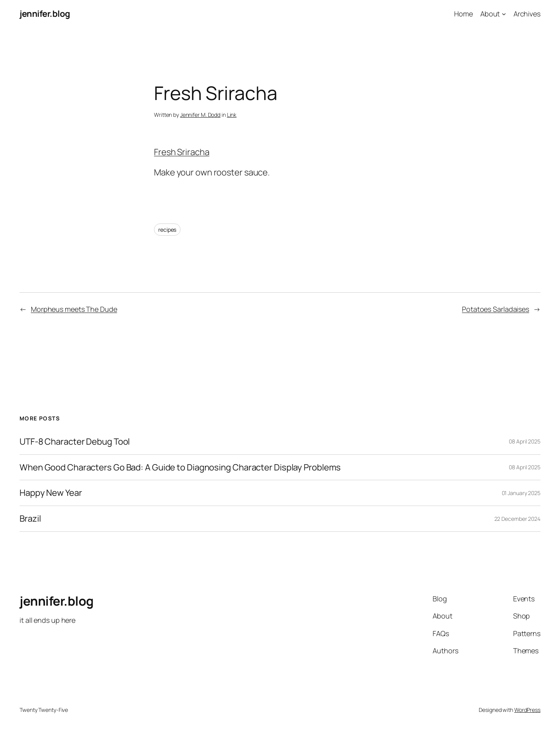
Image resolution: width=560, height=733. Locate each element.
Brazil (30, 519)
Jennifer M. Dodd (200, 115)
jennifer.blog (45, 14)
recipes (167, 230)
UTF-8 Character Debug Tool (75, 442)
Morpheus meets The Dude (74, 309)
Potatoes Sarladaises (496, 309)
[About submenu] (504, 14)
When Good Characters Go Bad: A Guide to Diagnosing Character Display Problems (180, 468)
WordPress (527, 710)
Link (232, 115)
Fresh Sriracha (182, 152)
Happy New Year (51, 493)
